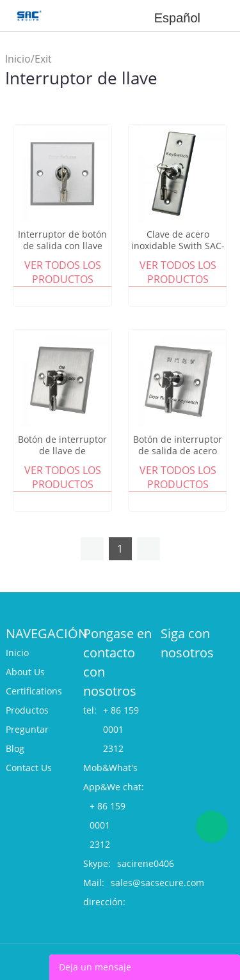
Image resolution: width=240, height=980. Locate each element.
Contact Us (29, 768)
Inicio (18, 59)
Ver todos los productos (63, 272)
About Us (25, 672)
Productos (27, 710)
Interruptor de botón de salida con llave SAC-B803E (62, 246)
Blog (15, 748)
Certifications (34, 691)
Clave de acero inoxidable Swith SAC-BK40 (178, 246)
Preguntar (27, 729)
